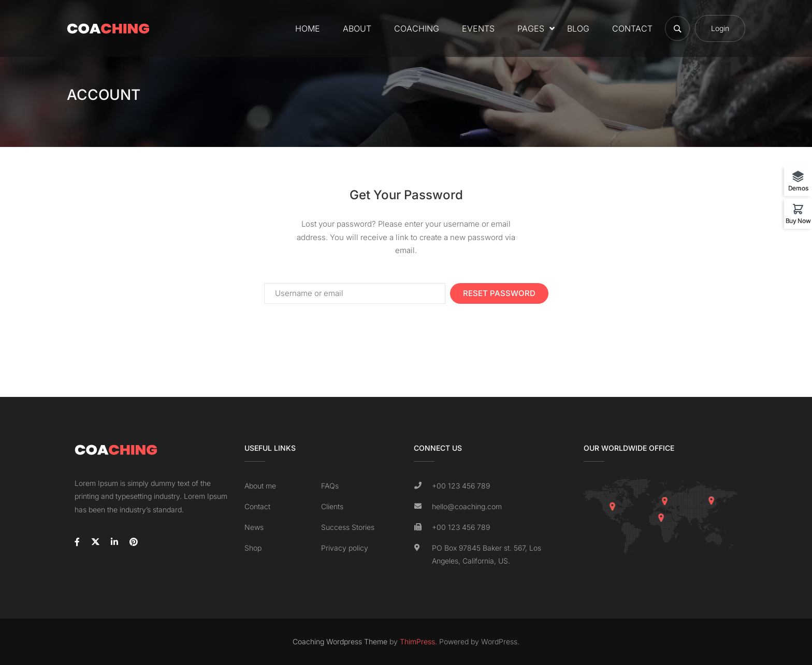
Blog (578, 28)
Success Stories (348, 527)
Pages (531, 28)
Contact (632, 28)
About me (260, 486)
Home (308, 28)
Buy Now (798, 220)
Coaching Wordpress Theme (340, 641)
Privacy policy (345, 548)
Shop (253, 548)
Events (478, 28)
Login (720, 28)
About (357, 28)
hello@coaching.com (467, 506)
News (254, 527)
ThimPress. (418, 641)
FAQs (330, 486)
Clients (332, 506)
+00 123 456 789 (461, 486)
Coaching (417, 28)
